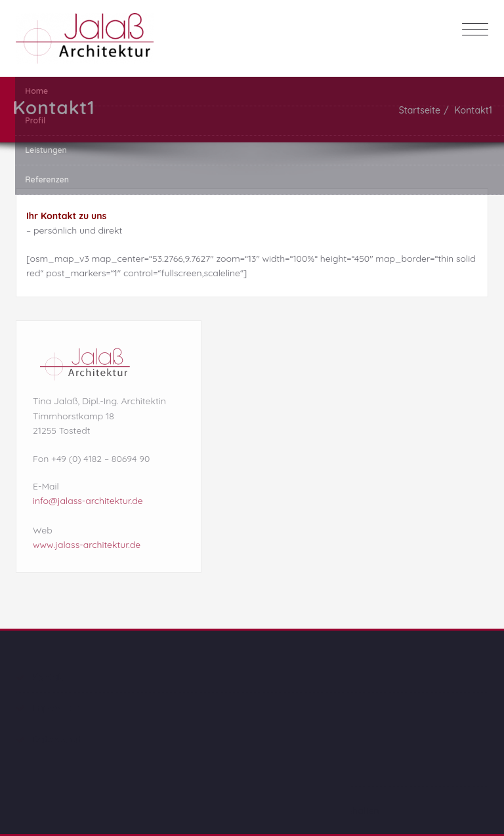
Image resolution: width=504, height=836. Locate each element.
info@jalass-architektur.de (88, 499)
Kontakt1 (474, 110)
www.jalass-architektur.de (87, 543)
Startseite (420, 110)
